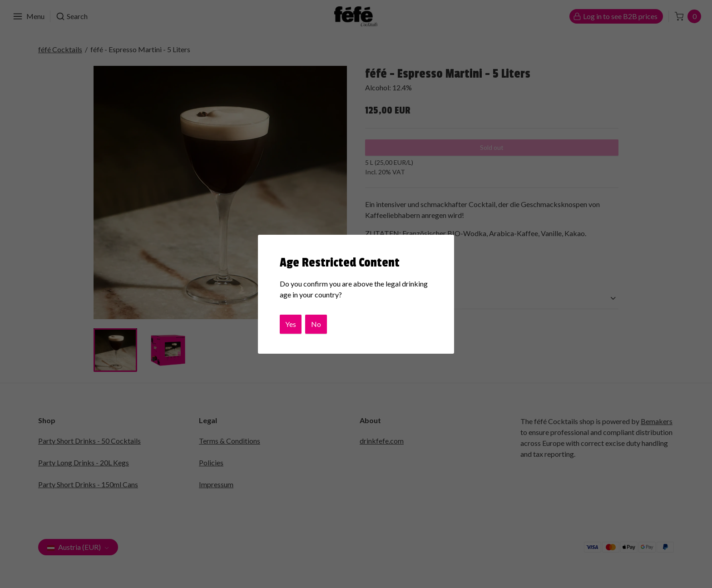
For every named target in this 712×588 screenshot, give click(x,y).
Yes (291, 324)
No (316, 324)
